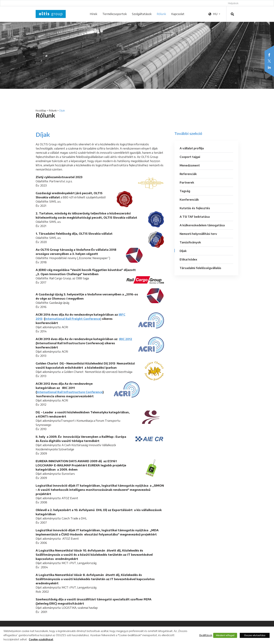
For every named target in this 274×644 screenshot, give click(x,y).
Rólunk (161, 14)
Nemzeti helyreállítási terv (198, 234)
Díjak (183, 251)
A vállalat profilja (192, 148)
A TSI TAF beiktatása (195, 217)
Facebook (269, 55)
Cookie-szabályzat (41, 639)
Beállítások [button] (206, 635)
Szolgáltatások (142, 14)
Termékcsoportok (115, 14)
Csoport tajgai (190, 157)
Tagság (185, 191)
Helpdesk (233, 3)
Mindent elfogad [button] (225, 635)
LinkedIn (269, 67)
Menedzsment (190, 165)
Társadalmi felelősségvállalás (200, 268)
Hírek (93, 14)
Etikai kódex (188, 259)
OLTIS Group (51, 14)
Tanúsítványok (190, 242)
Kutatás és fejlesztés (195, 208)
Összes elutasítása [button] (255, 635)
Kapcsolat (178, 14)
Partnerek (187, 183)
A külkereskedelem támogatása (202, 225)
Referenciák (188, 174)
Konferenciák (189, 200)
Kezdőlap (41, 111)
